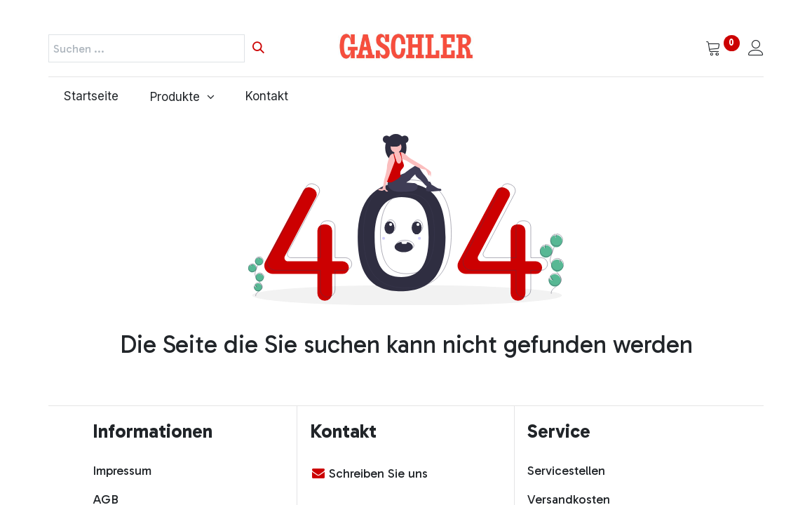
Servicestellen (566, 471)
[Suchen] (258, 48)
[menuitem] (92, 97)
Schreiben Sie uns (378, 473)
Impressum (122, 471)
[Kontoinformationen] (756, 49)
